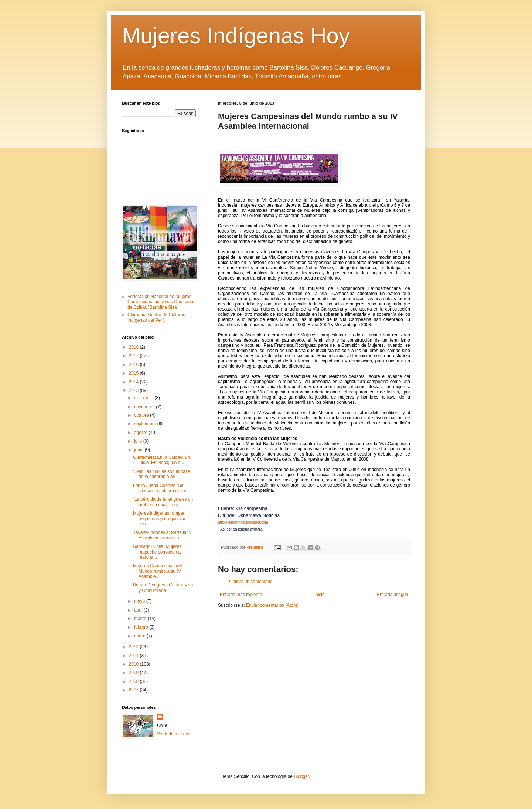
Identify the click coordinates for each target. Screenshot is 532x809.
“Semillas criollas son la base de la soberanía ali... (162, 474)
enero (140, 636)
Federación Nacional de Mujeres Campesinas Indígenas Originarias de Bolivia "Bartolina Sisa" (161, 302)
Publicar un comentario (250, 582)
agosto (141, 433)
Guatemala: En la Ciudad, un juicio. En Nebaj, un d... (161, 460)
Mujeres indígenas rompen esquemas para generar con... (159, 519)
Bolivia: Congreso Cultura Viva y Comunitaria (163, 588)
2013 (134, 390)
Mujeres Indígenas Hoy (236, 36)
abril (139, 610)
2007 (134, 690)
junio (139, 450)
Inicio (320, 595)
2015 (134, 373)
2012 (134, 647)
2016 (134, 365)
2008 (134, 681)
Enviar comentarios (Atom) (272, 605)
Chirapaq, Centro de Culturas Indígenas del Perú (156, 317)
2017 (134, 356)
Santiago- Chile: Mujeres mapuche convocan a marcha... (157, 552)
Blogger (301, 776)
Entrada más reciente (241, 595)
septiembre (146, 424)
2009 (134, 673)
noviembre (145, 407)
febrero (142, 627)
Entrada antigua (393, 595)
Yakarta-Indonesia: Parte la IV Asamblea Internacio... (162, 535)
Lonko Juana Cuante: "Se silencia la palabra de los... (162, 488)
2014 (134, 382)
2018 (134, 347)
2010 (134, 664)
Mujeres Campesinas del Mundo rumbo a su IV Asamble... (157, 571)
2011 (134, 656)
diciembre (144, 398)
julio (139, 441)
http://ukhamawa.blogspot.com (243, 522)
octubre (142, 415)
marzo (141, 619)
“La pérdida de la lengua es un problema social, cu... (163, 502)
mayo (140, 601)
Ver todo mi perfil (174, 734)
